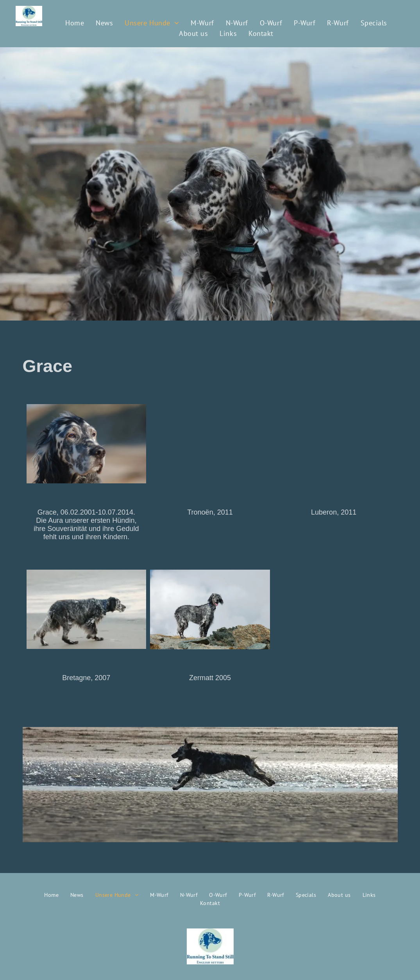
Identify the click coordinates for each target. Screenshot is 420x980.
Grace (48, 366)
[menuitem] (75, 23)
